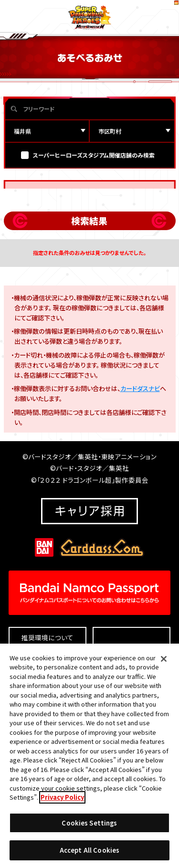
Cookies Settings (89, 828)
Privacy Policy (62, 803)
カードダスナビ (140, 417)
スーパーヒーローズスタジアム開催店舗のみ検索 (94, 183)
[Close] (164, 664)
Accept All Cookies (89, 856)
